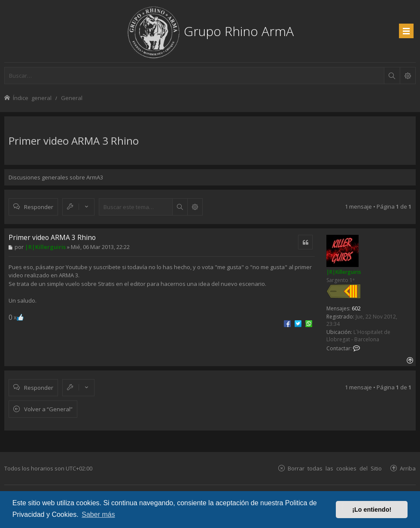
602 (356, 308)
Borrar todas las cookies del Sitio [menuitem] (335, 468)
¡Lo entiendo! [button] (372, 510)
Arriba (408, 468)
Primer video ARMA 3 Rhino (74, 141)
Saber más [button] (98, 514)
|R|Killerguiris (344, 272)
